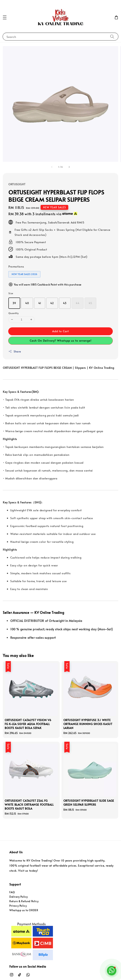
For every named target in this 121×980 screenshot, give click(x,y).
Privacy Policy (18, 906)
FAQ (12, 892)
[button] (5, 17)
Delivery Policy (19, 897)
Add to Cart (60, 331)
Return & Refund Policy (24, 901)
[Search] (112, 36)
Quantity (13, 313)
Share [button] (15, 351)
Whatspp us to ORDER (24, 910)
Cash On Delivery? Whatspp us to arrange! (61, 340)
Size (11, 293)
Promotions (16, 266)
